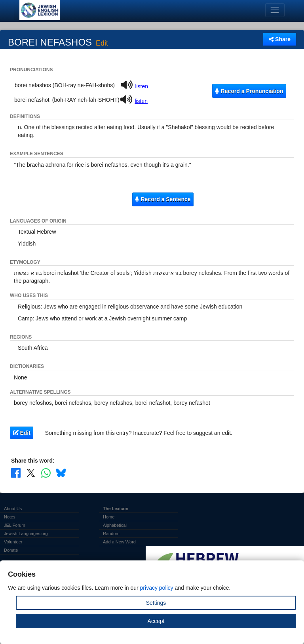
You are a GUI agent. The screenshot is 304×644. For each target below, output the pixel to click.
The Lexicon (116, 509)
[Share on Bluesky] (61, 473)
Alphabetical (115, 525)
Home (109, 517)
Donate (11, 550)
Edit (102, 44)
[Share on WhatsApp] (46, 473)
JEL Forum (14, 525)
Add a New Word (119, 542)
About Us (13, 509)
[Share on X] (31, 473)
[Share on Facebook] (16, 473)
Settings (156, 603)
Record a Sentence (163, 199)
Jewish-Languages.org (26, 533)
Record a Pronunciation (249, 91)
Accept (156, 621)
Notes (10, 517)
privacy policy (157, 588)
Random (111, 533)
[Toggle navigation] (275, 10)
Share (280, 39)
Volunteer (13, 542)
